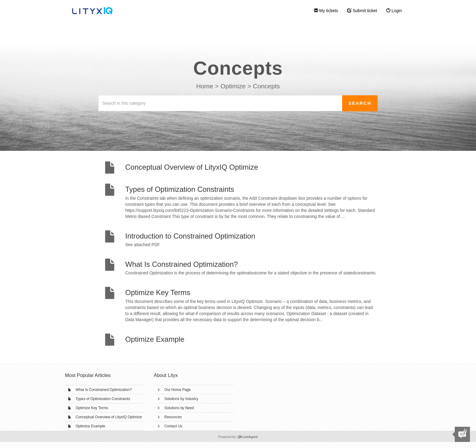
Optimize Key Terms (92, 408)
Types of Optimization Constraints (103, 399)
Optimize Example (90, 426)
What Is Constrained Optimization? (104, 390)
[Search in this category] (220, 103)
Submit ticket (362, 11)
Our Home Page (178, 390)
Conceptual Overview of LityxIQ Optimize (109, 417)
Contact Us (173, 426)
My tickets (326, 11)
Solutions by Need (179, 408)
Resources (173, 417)
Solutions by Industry (181, 399)
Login (394, 11)
